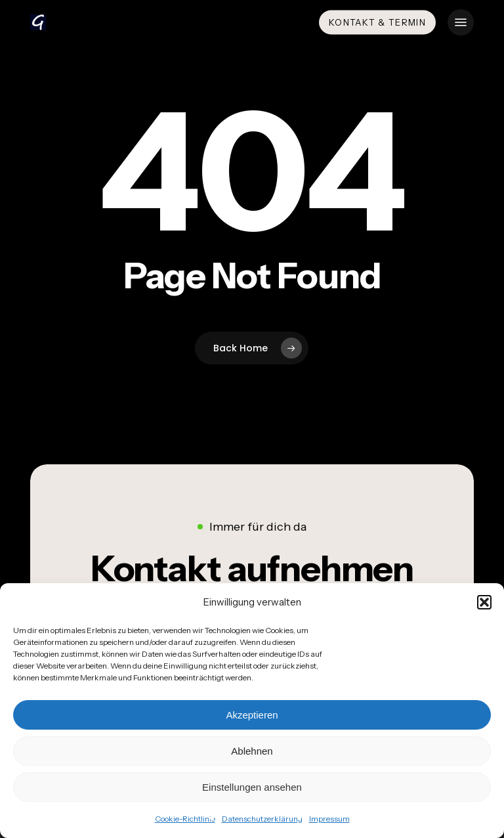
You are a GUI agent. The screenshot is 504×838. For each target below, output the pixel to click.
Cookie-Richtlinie (185, 819)
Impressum (329, 819)
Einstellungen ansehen (252, 787)
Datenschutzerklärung (262, 819)
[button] (484, 602)
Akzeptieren (252, 715)
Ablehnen (252, 751)
